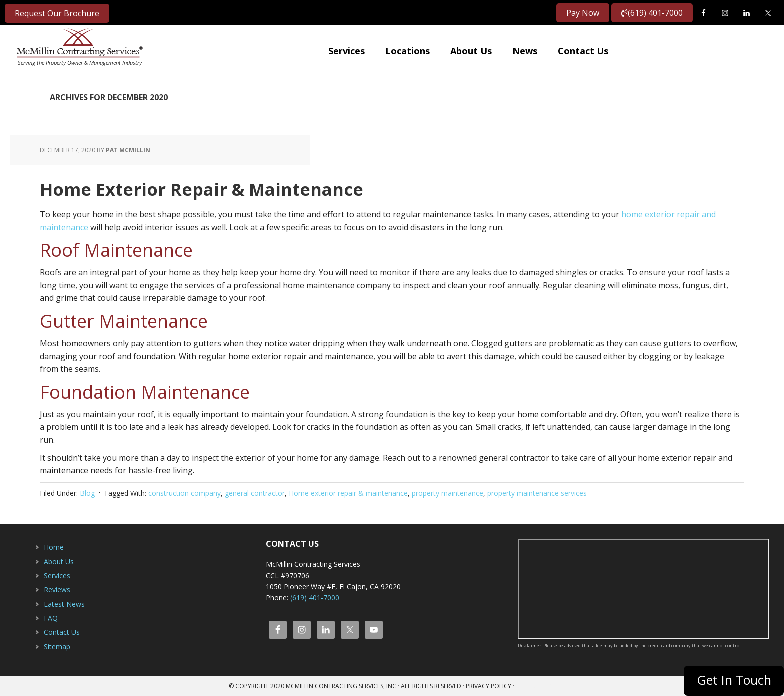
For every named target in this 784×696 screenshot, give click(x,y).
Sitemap (57, 647)
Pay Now (583, 13)
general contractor (255, 493)
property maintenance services (537, 493)
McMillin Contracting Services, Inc (77, 45)
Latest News (64, 604)
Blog (87, 493)
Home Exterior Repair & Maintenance (235, 187)
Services (57, 576)
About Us (59, 562)
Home (54, 547)
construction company (185, 493)
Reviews (57, 590)
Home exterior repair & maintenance (348, 493)
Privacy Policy (489, 686)
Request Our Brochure (57, 13)
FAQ (51, 618)
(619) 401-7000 (652, 13)
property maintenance (448, 493)
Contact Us (62, 632)
